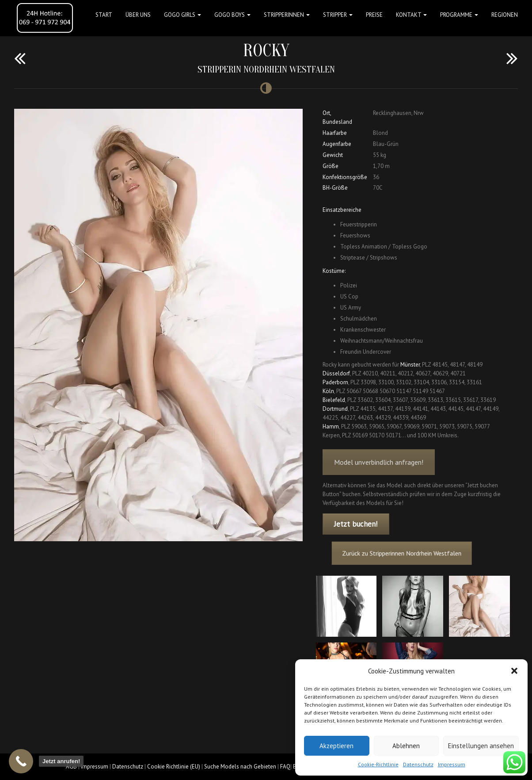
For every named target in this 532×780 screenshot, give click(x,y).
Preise (374, 15)
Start (104, 15)
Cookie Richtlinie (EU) (174, 767)
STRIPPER (338, 15)
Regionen (505, 15)
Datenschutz (418, 764)
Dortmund (335, 409)
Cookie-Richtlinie (378, 764)
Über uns (138, 15)
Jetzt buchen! (356, 524)
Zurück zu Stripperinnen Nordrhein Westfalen (407, 554)
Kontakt (411, 15)
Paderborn (335, 382)
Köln (328, 391)
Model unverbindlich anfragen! (379, 474)
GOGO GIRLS (182, 15)
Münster (410, 365)
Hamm (331, 426)
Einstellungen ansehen (481, 746)
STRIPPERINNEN (287, 15)
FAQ (285, 767)
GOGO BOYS (232, 15)
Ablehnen (406, 746)
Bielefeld (334, 400)
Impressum (452, 764)
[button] (514, 671)
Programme (459, 15)
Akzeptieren (336, 746)
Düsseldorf (336, 373)
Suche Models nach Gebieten (240, 767)
